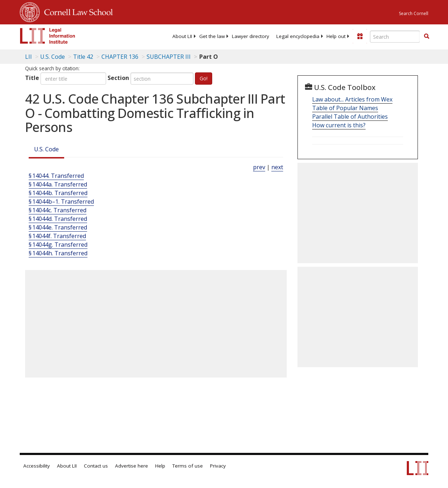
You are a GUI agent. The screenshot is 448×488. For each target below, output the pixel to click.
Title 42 (83, 57)
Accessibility (37, 466)
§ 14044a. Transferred (58, 184)
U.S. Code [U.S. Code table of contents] (53, 57)
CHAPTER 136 (120, 57)
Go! (204, 78)
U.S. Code (46, 149)
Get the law (212, 36)
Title (32, 78)
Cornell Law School (76, 11)
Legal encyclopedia (298, 36)
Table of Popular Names (345, 108)
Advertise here (132, 466)
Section (118, 78)
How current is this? (339, 125)
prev (259, 167)
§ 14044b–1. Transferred (61, 202)
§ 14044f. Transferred (57, 236)
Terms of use (188, 466)
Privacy (218, 466)
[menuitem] (182, 36)
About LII (182, 36)
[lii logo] (48, 36)
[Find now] (426, 37)
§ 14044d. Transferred (58, 219)
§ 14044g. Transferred (58, 245)
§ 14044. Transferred (56, 176)
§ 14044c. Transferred (58, 210)
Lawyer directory (251, 36)
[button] (426, 36)
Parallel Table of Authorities (350, 117)
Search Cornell (414, 13)
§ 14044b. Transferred (58, 193)
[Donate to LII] (360, 36)
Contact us (96, 466)
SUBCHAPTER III (169, 57)
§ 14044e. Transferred (58, 227)
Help (160, 466)
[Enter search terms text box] (395, 37)
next (277, 167)
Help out (336, 36)
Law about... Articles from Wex (352, 99)
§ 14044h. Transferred (58, 253)
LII (28, 57)
